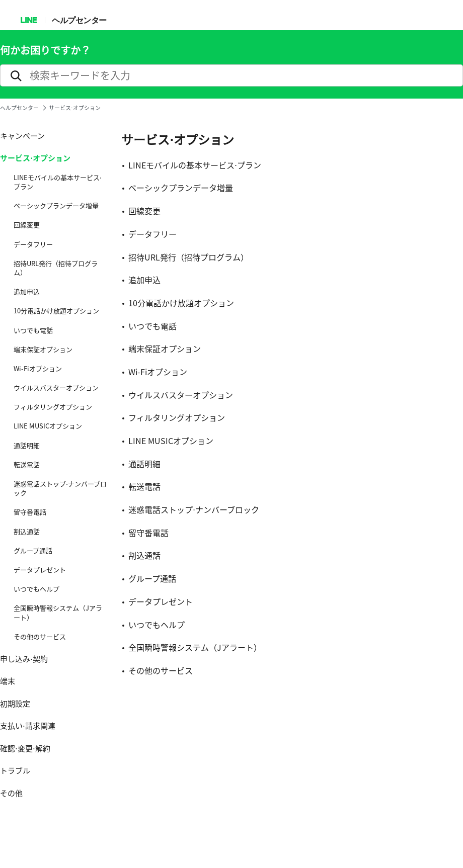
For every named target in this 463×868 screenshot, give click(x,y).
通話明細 (27, 446)
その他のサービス (40, 637)
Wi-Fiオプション (38, 369)
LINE (28, 20)
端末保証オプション (43, 350)
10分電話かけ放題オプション (56, 311)
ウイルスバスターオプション (56, 388)
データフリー (33, 244)
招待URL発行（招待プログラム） (56, 268)
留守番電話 (30, 512)
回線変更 (27, 225)
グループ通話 (33, 551)
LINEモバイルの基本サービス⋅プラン (58, 182)
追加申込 (27, 292)
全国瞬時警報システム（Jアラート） (58, 613)
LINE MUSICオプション (48, 426)
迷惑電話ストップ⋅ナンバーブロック (60, 488)
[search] (232, 75)
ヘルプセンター (79, 20)
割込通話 (27, 532)
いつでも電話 (33, 330)
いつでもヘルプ (36, 589)
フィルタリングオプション (53, 407)
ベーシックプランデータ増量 (56, 206)
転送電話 (27, 465)
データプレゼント (40, 570)
